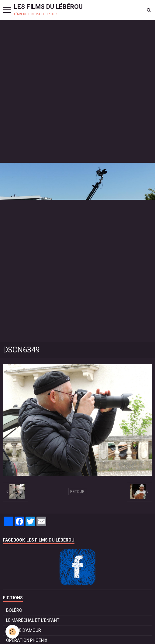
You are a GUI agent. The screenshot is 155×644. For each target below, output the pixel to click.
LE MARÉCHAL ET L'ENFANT (33, 620)
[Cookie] (12, 632)
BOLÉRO (14, 610)
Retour (77, 492)
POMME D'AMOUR (24, 630)
